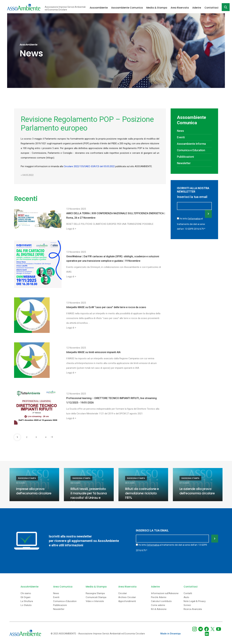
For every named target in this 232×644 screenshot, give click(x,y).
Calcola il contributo (161, 601)
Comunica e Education (191, 150)
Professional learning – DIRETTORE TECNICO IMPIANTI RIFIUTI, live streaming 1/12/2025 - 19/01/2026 (111, 400)
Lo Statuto (26, 605)
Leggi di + (71, 229)
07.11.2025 (184, 483)
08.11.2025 (75, 483)
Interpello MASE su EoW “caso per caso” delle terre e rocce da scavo (106, 307)
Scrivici (187, 605)
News (180, 131)
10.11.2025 (21, 483)
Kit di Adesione (159, 609)
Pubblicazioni (185, 157)
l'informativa (194, 219)
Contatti (188, 593)
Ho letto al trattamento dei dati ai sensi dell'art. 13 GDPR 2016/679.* (191, 224)
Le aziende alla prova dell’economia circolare (197, 491)
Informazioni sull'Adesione (165, 593)
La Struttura (27, 601)
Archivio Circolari (127, 597)
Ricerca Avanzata (193, 609)
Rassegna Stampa (27, 478)
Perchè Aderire (159, 597)
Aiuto (186, 597)
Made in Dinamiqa (170, 634)
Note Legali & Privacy (195, 601)
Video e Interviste (95, 601)
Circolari (123, 593)
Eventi (181, 137)
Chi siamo (26, 593)
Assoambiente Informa (191, 144)
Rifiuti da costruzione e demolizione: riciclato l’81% (142, 493)
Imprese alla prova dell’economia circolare (34, 491)
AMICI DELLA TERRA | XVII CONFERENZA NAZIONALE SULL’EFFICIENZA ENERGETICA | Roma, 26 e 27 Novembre (116, 216)
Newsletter (184, 163)
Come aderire (158, 605)
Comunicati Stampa (96, 597)
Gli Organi (25, 597)
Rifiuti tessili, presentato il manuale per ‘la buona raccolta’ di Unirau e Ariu (89, 495)
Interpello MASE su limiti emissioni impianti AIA (93, 352)
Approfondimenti (127, 601)
